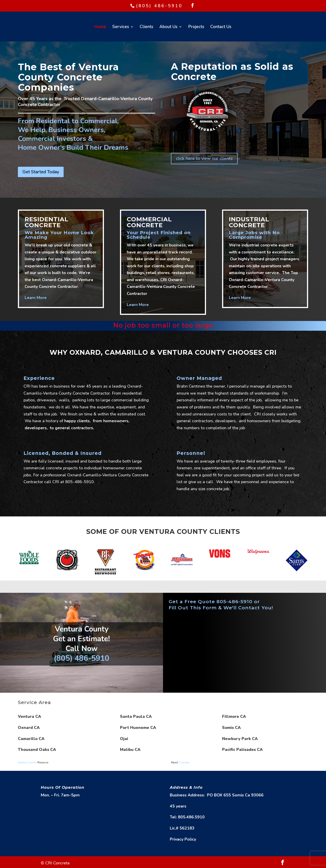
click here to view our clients (204, 158)
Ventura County (27, 763)
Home (100, 27)
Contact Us (221, 27)
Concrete (184, 763)
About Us (168, 27)
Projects (196, 27)
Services (121, 27)
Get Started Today (41, 172)
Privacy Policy (183, 839)
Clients (146, 27)
